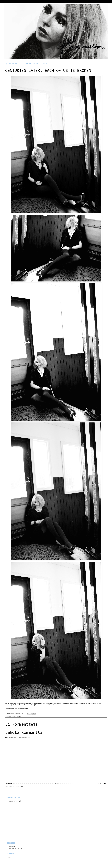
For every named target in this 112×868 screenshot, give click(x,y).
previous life (12, 847)
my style (19, 716)
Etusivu (56, 783)
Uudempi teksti (10, 783)
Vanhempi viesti (102, 783)
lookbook (14, 716)
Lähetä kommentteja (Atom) (16, 786)
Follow (9, 857)
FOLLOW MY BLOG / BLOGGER (18, 849)
